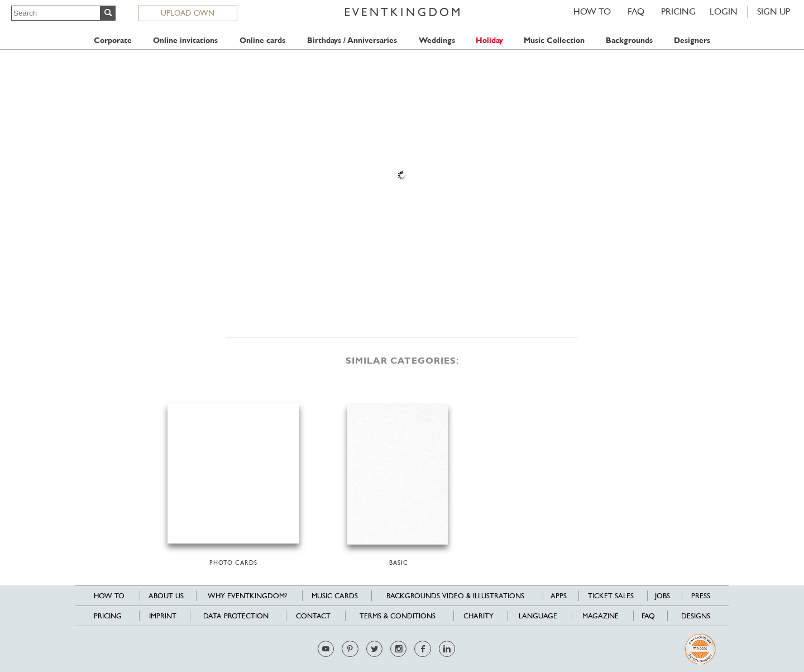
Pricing (678, 11)
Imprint (163, 616)
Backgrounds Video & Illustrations (455, 596)
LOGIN (724, 11)
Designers (692, 40)
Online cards (262, 40)
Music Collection (554, 40)
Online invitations (185, 40)
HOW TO (592, 11)
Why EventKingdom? (247, 596)
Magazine (600, 616)
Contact (313, 616)
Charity (478, 616)
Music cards (335, 596)
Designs (696, 616)
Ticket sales (611, 596)
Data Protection (236, 616)
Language (538, 616)
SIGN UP (774, 11)
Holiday (489, 40)
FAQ (636, 11)
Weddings (437, 40)
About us (166, 596)
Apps (559, 596)
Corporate (113, 40)
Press (701, 596)
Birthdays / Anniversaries (352, 40)
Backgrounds (629, 40)
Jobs (662, 596)
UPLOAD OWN (188, 13)
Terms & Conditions (398, 616)
